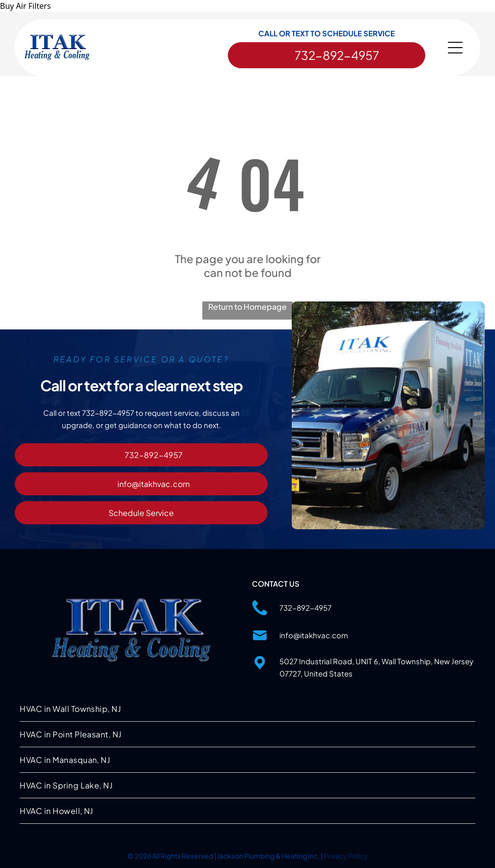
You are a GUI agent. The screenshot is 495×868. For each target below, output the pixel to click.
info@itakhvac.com (314, 635)
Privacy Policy (346, 856)
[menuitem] (247, 709)
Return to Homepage (247, 307)
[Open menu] (455, 48)
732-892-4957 (305, 608)
